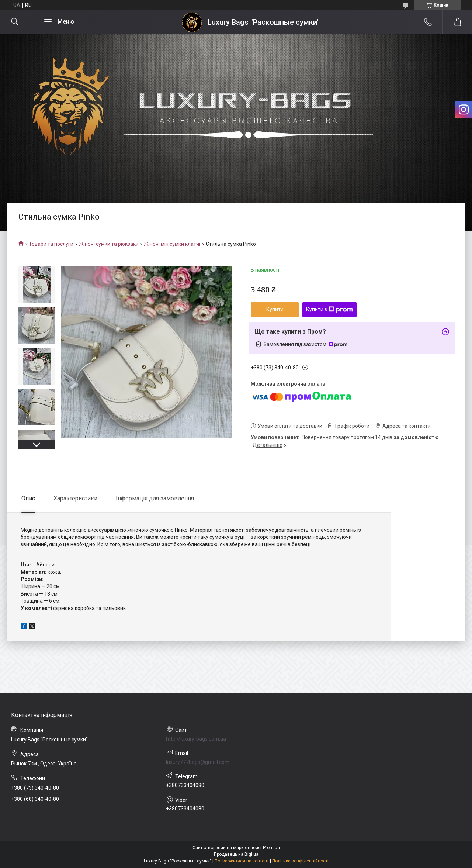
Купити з (329, 310)
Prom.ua (271, 848)
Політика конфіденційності (300, 861)
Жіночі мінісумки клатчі (172, 244)
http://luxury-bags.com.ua (196, 739)
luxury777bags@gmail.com (198, 762)
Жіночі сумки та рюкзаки (109, 244)
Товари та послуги (51, 244)
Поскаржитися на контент (242, 861)
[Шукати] (15, 22)
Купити (275, 309)
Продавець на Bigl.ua (236, 854)
